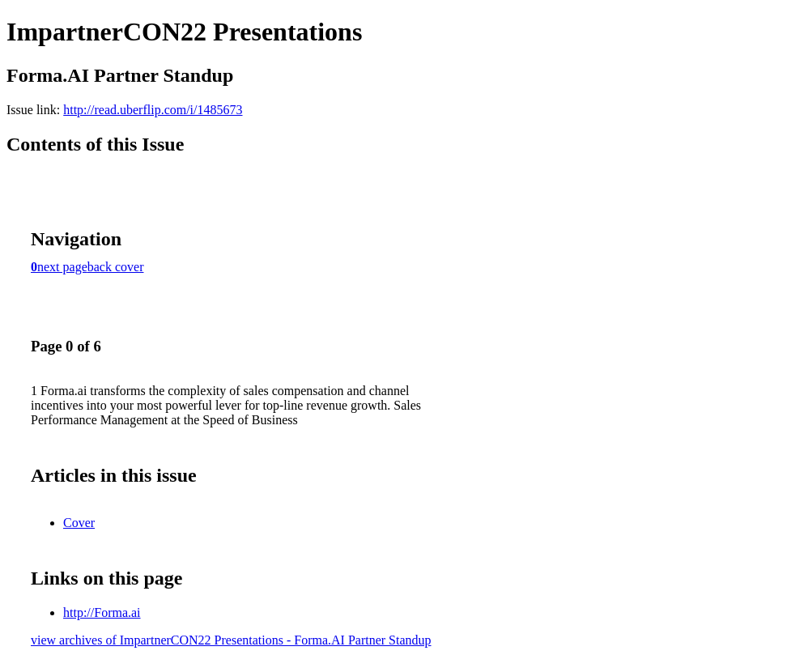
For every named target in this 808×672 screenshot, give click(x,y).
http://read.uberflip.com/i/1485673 (153, 110)
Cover (79, 523)
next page (62, 267)
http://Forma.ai (102, 612)
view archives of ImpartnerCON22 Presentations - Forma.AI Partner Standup (231, 640)
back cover (116, 267)
